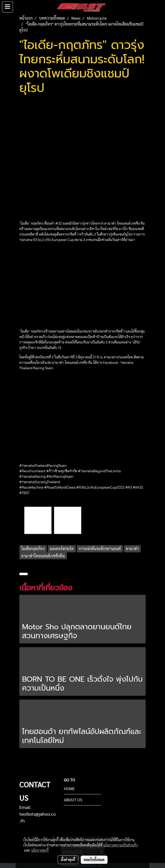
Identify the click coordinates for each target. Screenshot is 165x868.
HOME (69, 788)
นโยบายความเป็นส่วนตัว (121, 845)
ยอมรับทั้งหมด (94, 860)
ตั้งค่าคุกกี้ (68, 860)
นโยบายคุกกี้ (40, 850)
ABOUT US (73, 800)
